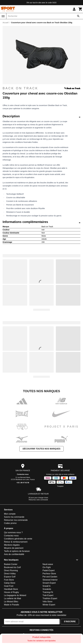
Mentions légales (12, 545)
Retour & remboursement (16, 542)
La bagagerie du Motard (15, 595)
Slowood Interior (50, 580)
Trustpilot (60, 486)
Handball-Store (11, 589)
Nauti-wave (48, 564)
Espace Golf (10, 577)
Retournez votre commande (38, 500)
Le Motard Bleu (11, 602)
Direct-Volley (10, 574)
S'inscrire (70, 622)
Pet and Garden (50, 577)
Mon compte (10, 514)
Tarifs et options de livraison (17, 551)
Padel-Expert (49, 570)
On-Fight (47, 567)
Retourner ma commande (16, 520)
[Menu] (3, 16)
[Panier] (80, 9)
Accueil (6, 23)
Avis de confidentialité (14, 554)
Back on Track (42, 88)
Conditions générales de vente (18, 539)
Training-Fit (48, 592)
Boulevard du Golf (12, 567)
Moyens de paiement (14, 548)
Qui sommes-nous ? (13, 532)
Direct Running (11, 570)
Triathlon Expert (50, 598)
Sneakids (47, 589)
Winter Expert (49, 605)
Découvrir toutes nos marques (42, 449)
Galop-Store (10, 583)
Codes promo (10, 523)
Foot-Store (9, 580)
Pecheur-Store (49, 574)
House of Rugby (12, 592)
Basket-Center (11, 564)
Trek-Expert (48, 595)
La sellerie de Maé (13, 598)
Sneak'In (47, 586)
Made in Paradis (12, 605)
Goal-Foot (9, 586)
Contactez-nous (23, 474)
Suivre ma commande (14, 517)
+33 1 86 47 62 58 (23, 483)
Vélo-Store (47, 602)
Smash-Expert (49, 583)
